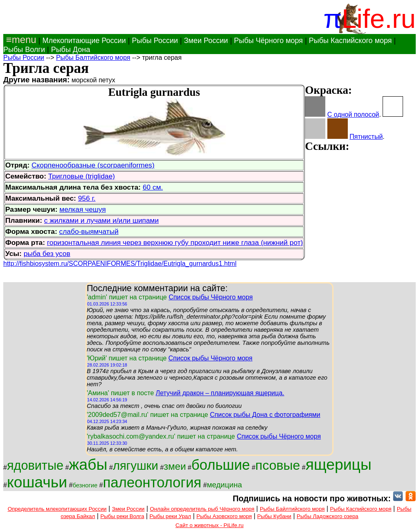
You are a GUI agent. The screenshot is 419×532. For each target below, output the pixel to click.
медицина (224, 485)
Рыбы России (155, 41)
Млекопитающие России (84, 41)
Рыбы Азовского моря (224, 516)
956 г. (87, 198)
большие (221, 465)
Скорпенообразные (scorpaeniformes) (93, 165)
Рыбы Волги (24, 50)
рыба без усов (47, 254)
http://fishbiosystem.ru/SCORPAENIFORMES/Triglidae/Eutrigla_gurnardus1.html (120, 264)
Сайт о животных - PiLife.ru (209, 525)
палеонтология (152, 482)
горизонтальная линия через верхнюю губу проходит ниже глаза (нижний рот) (175, 242)
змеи (175, 466)
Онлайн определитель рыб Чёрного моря (202, 509)
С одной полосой (353, 114)
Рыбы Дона (71, 50)
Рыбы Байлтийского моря (292, 509)
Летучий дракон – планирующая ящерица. (220, 393)
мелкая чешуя (82, 209)
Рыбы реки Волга (122, 516)
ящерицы (339, 464)
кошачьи (37, 482)
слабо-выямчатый (89, 231)
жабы (88, 464)
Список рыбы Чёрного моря (211, 297)
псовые (278, 465)
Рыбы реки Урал (170, 516)
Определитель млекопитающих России (57, 509)
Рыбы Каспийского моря (350, 41)
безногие (85, 485)
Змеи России (206, 41)
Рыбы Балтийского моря (93, 58)
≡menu (20, 40)
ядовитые (35, 465)
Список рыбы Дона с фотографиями (265, 415)
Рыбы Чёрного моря (268, 41)
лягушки (136, 465)
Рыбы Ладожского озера (328, 516)
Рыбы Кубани (275, 516)
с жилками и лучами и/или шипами (101, 220)
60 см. (153, 187)
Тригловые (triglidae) (82, 176)
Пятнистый (366, 137)
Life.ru (379, 19)
